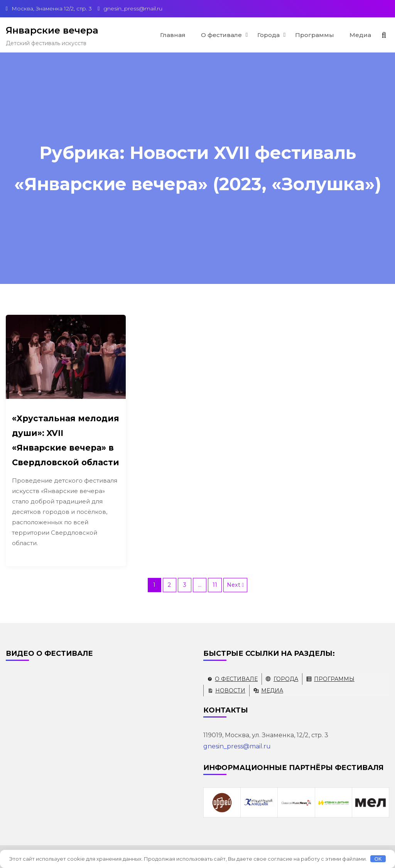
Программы (315, 35)
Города (268, 35)
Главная (173, 35)
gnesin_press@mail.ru (237, 746)
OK (378, 859)
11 (215, 585)
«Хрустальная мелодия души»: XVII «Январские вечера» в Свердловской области (66, 440)
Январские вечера (52, 30)
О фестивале (221, 35)
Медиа (360, 35)
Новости (230, 691)
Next (234, 585)
